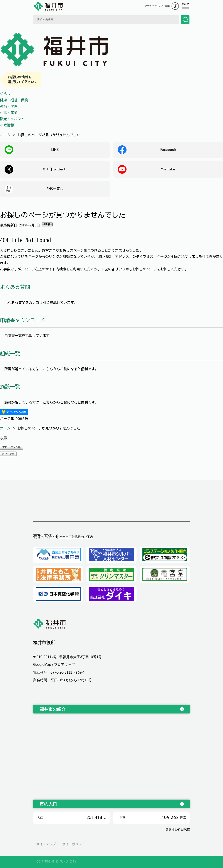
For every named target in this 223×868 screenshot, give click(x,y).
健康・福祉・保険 (14, 100)
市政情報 (7, 125)
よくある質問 (15, 287)
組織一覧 (10, 354)
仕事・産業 (9, 113)
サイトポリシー (74, 844)
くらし (5, 94)
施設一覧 (10, 387)
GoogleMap (42, 665)
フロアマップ (64, 665)
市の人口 (48, 804)
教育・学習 (9, 106)
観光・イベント (12, 119)
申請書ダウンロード (23, 320)
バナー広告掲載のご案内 (76, 537)
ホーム (5, 135)
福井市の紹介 (53, 709)
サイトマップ (46, 844)
